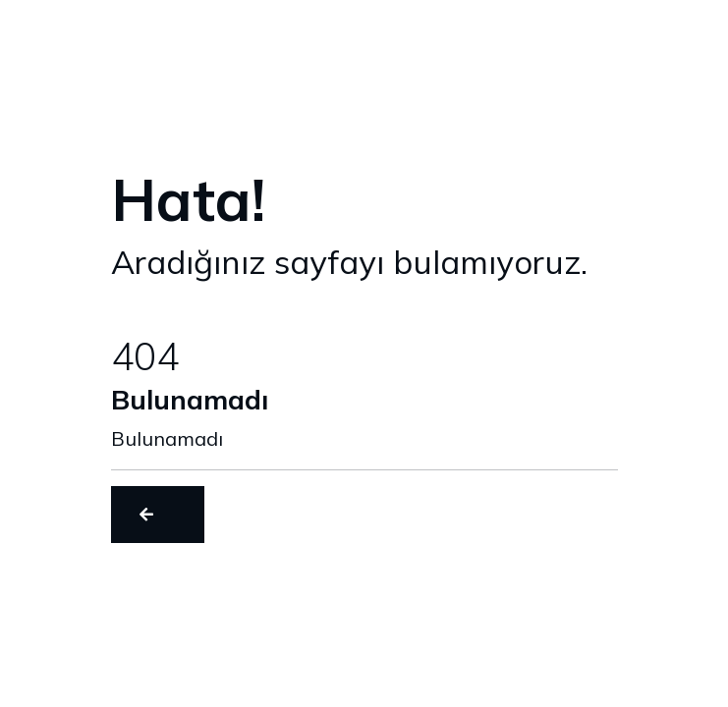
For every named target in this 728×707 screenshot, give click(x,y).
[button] (158, 515)
